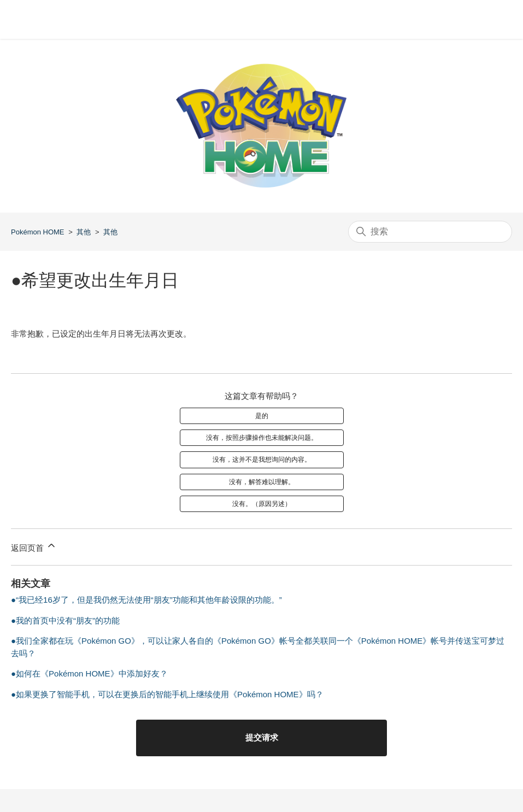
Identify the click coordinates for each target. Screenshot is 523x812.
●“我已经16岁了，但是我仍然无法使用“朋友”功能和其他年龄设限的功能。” (146, 600)
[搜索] (430, 232)
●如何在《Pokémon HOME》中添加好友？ (89, 673)
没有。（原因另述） (262, 504)
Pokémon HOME (38, 232)
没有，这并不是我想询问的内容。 (262, 460)
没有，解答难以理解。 (262, 482)
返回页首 (34, 546)
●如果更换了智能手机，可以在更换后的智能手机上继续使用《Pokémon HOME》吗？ (167, 694)
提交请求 (262, 737)
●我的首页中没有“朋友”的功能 (65, 620)
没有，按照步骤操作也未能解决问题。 (262, 438)
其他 (84, 232)
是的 (262, 416)
